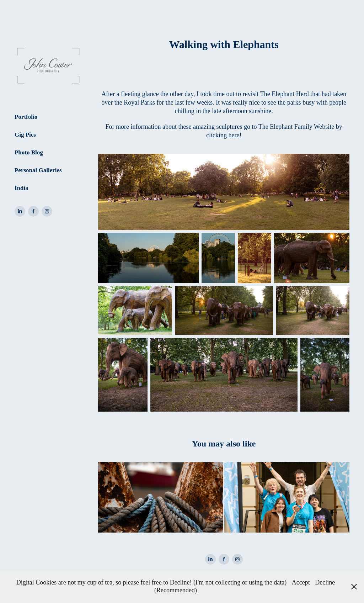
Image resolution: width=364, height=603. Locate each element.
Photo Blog (29, 152)
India (22, 188)
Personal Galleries (38, 170)
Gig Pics (25, 135)
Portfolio (26, 117)
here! (235, 135)
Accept (301, 582)
